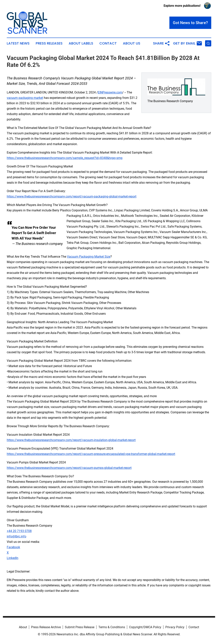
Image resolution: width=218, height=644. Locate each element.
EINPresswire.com (110, 92)
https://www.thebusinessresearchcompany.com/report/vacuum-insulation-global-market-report (71, 440)
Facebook (13, 547)
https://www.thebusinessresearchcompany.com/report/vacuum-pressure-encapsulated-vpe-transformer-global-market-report (91, 454)
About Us (132, 43)
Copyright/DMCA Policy (145, 627)
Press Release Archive (46, 627)
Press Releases (49, 43)
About (23, 627)
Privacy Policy (175, 627)
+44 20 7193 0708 (19, 531)
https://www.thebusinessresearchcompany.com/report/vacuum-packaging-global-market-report (72, 196)
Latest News (18, 43)
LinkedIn (13, 558)
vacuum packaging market (25, 98)
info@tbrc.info (16, 536)
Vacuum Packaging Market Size (89, 257)
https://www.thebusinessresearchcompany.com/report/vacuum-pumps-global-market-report (69, 468)
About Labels (81, 43)
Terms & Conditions (112, 627)
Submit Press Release (80, 627)
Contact (108, 43)
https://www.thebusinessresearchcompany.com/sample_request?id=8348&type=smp (65, 158)
